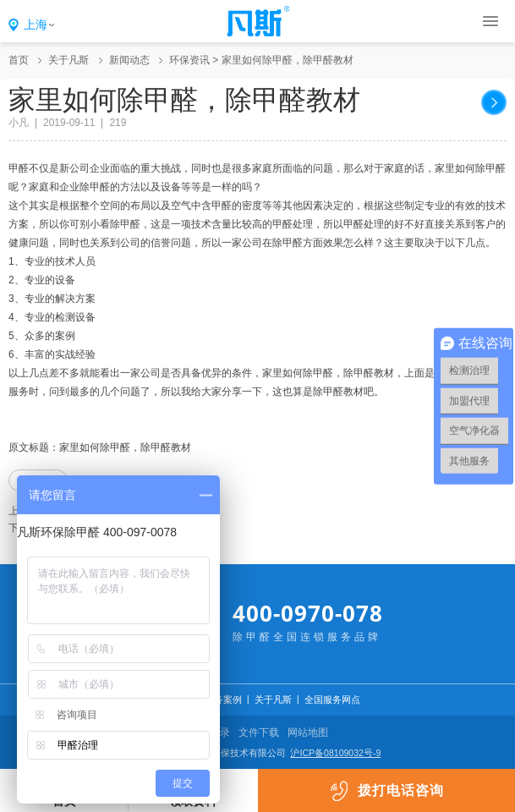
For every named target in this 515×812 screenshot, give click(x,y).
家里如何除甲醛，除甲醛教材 (288, 60)
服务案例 (223, 700)
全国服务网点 (332, 700)
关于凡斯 (68, 60)
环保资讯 (189, 60)
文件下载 (259, 732)
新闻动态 (129, 60)
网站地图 (308, 732)
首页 (19, 60)
